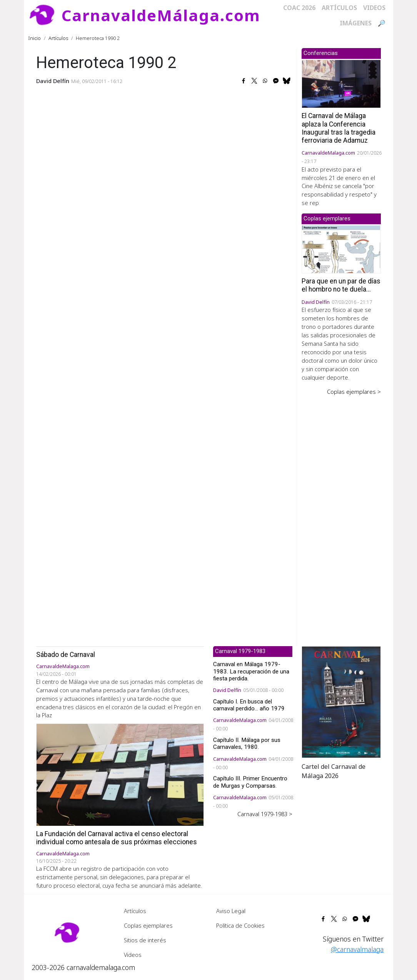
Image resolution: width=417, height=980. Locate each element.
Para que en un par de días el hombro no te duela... (341, 285)
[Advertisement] (341, 515)
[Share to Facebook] (244, 81)
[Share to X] (254, 81)
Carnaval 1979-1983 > (265, 814)
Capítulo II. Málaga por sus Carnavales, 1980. (247, 743)
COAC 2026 (299, 8)
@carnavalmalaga (357, 949)
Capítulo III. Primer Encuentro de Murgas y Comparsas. (250, 782)
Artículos (339, 8)
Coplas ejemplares (148, 925)
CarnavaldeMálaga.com (161, 15)
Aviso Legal (231, 911)
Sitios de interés (145, 940)
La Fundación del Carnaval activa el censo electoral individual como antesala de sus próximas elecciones (117, 838)
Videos (374, 8)
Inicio (35, 38)
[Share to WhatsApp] (265, 81)
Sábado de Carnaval (66, 655)
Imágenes (356, 23)
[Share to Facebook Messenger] (276, 81)
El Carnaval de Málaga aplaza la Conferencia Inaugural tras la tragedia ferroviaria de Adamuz (339, 128)
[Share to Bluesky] (287, 81)
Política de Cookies (240, 925)
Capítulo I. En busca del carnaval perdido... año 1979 (249, 705)
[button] (341, 701)
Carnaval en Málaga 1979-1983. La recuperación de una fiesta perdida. (251, 671)
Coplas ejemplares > (354, 392)
